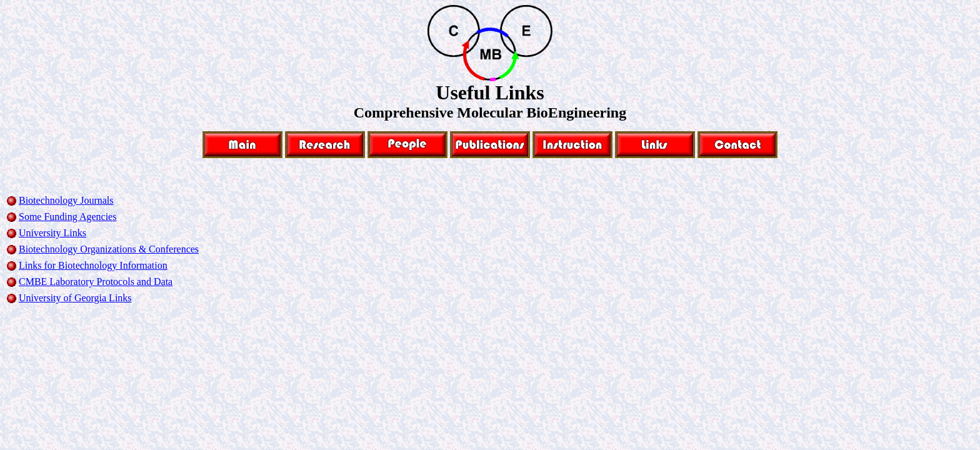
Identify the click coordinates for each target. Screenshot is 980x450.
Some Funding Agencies (67, 217)
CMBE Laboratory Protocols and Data (96, 282)
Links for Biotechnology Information (93, 265)
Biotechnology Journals (66, 200)
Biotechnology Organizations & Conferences (109, 249)
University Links (52, 233)
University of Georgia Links (75, 298)
